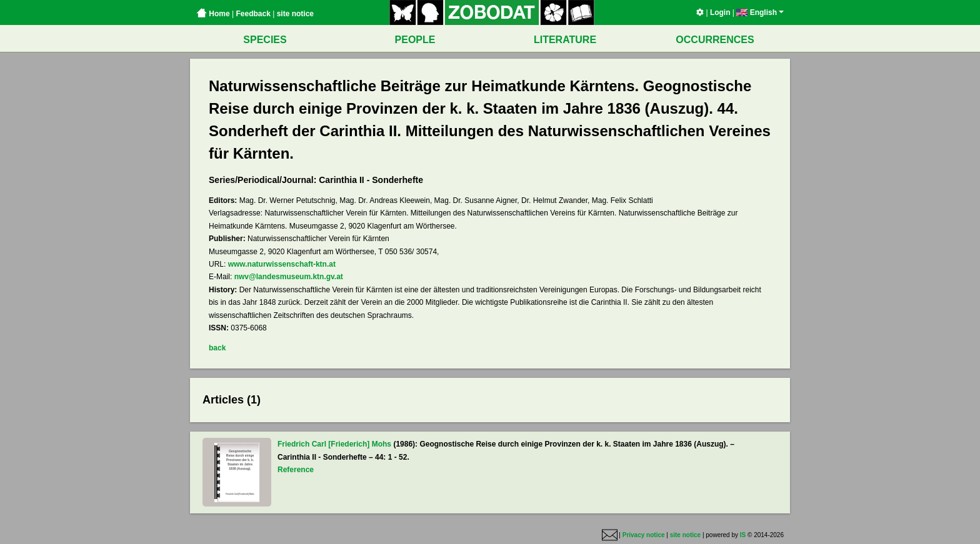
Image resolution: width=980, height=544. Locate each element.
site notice (295, 14)
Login (720, 12)
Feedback (253, 14)
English (760, 12)
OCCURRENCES (715, 40)
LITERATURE (565, 40)
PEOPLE (415, 40)
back (217, 348)
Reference (296, 470)
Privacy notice (644, 535)
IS (743, 535)
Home (213, 14)
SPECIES (265, 40)
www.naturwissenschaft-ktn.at (282, 264)
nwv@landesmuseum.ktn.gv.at (289, 277)
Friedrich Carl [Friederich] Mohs (334, 444)
